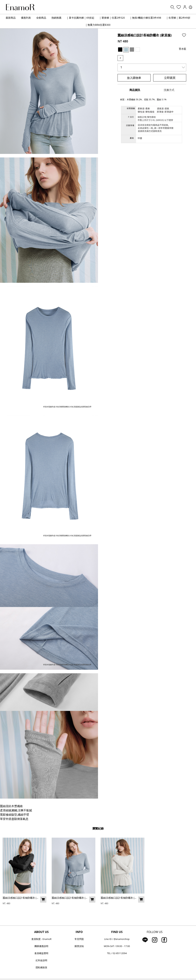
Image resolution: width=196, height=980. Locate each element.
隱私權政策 (41, 967)
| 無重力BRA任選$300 (98, 25)
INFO (79, 932)
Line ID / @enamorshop (117, 939)
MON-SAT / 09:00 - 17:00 (117, 946)
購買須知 (79, 946)
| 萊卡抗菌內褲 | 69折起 (80, 18)
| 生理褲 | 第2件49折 (178, 18)
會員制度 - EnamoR (41, 939)
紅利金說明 (41, 960)
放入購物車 (134, 78)
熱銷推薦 (56, 18)
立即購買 (170, 78)
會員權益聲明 (41, 953)
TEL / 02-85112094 (117, 953)
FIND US (117, 932)
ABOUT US (41, 932)
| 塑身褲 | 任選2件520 (112, 18)
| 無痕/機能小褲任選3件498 (146, 18)
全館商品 (41, 18)
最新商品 (11, 18)
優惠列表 (26, 18)
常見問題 (79, 939)
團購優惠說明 (41, 946)
